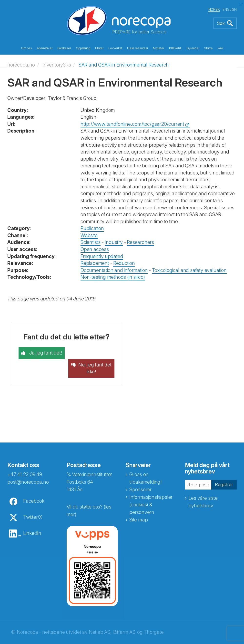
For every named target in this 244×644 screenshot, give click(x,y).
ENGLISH (230, 9)
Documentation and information (114, 270)
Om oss (26, 48)
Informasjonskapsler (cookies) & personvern (151, 493)
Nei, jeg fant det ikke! (95, 356)
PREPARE (175, 48)
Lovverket (115, 48)
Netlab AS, (100, 620)
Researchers (140, 242)
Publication (92, 228)
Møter (99, 48)
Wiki (220, 48)
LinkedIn (32, 521)
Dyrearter (193, 48)
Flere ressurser (138, 48)
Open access (95, 249)
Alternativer (45, 48)
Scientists (91, 242)
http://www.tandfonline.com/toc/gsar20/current (132, 124)
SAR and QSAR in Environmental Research (124, 65)
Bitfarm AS (124, 620)
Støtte (208, 48)
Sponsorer (140, 478)
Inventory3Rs (57, 65)
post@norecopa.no (28, 470)
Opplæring (83, 48)
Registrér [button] (223, 473)
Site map (138, 508)
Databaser (64, 48)
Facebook (34, 489)
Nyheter (159, 48)
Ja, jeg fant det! (45, 353)
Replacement (95, 263)
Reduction (124, 263)
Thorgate (154, 620)
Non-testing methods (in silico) (113, 277)
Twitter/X (33, 505)
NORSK (214, 9)
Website (89, 235)
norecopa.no (21, 65)
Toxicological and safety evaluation (189, 270)
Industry (114, 242)
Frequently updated (102, 256)
